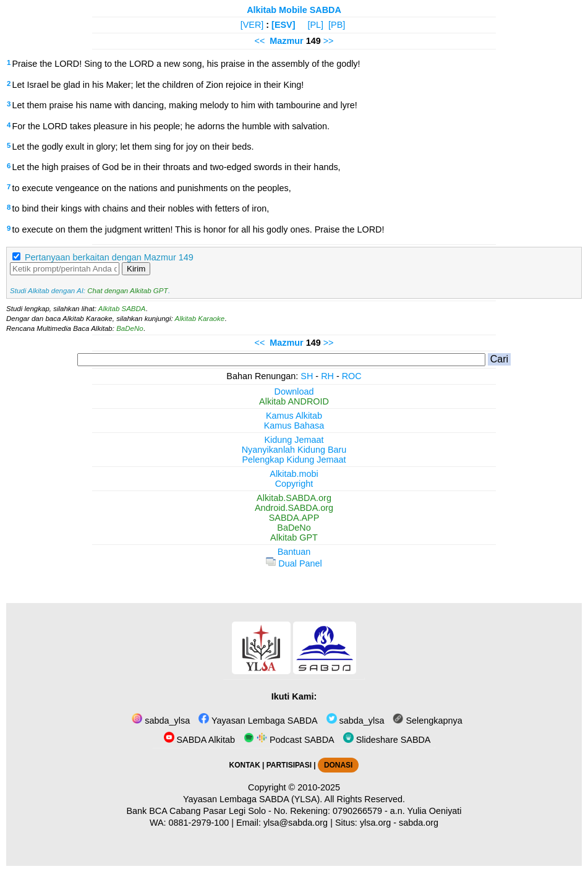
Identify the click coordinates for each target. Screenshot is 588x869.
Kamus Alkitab (294, 416)
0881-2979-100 (199, 823)
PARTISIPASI (289, 765)
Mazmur (286, 41)
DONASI (338, 765)
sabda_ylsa (161, 721)
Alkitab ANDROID (294, 401)
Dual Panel (294, 563)
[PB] (337, 25)
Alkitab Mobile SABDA (294, 10)
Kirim (136, 269)
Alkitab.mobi (294, 474)
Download (294, 392)
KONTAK (245, 765)
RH (327, 376)
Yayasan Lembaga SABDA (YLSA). (253, 799)
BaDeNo (130, 328)
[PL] (315, 25)
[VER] (252, 25)
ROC (352, 376)
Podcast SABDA (289, 740)
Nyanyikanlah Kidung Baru (294, 450)
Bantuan (294, 552)
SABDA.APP (294, 518)
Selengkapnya (427, 721)
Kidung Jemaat (294, 440)
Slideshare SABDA (387, 740)
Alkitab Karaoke (200, 319)
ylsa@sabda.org (296, 823)
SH (307, 376)
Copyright (294, 484)
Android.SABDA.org (294, 508)
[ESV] (283, 25)
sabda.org (419, 823)
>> (329, 41)
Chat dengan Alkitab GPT (127, 291)
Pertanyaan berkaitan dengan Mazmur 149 (109, 257)
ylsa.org (375, 823)
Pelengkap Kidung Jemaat (294, 460)
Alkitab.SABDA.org (294, 498)
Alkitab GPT (294, 537)
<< (259, 41)
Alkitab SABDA (122, 309)
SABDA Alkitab (199, 740)
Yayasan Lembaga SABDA (258, 721)
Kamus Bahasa (294, 426)
